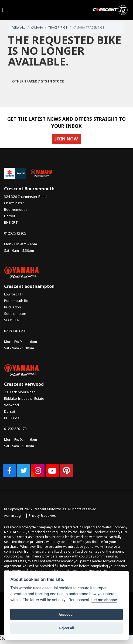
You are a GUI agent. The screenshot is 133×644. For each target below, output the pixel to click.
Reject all (66, 628)
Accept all (66, 614)
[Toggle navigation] (3, 10)
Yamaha (37, 27)
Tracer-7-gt (58, 27)
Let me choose (104, 600)
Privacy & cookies (42, 516)
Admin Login (14, 516)
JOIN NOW (66, 139)
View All (19, 27)
